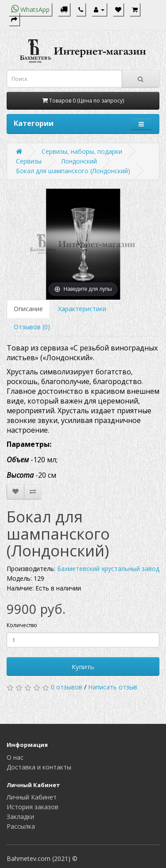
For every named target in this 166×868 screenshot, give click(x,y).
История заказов (33, 807)
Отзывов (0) (32, 327)
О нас (15, 757)
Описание (28, 309)
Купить (83, 666)
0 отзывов (67, 687)
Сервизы (29, 161)
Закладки (20, 817)
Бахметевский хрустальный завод (108, 569)
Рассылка (21, 826)
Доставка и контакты (39, 767)
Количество (22, 625)
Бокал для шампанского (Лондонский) (73, 171)
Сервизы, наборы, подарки (82, 151)
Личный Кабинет (32, 797)
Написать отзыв (113, 687)
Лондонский (79, 161)
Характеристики (82, 309)
